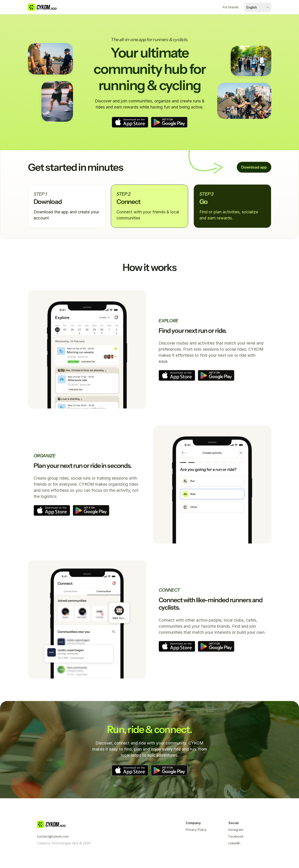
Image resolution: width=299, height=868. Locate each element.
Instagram (236, 830)
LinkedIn (234, 843)
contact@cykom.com (53, 836)
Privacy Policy (196, 830)
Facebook (236, 836)
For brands (230, 7)
